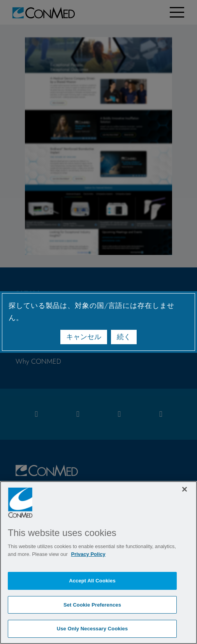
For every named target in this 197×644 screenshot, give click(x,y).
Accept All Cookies (92, 581)
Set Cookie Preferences (92, 605)
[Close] (185, 489)
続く (124, 337)
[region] (98, 563)
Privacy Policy (88, 554)
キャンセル (84, 337)
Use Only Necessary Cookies (92, 629)
